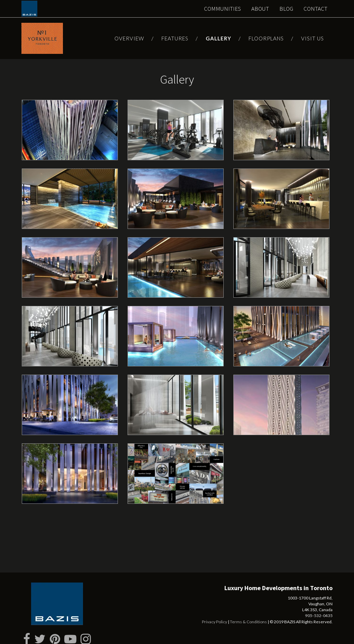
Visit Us (313, 38)
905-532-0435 (319, 610)
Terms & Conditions (248, 617)
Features (175, 38)
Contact (315, 9)
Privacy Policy (215, 617)
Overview (129, 38)
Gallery (218, 38)
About (260, 9)
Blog (286, 9)
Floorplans (266, 38)
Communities (222, 9)
